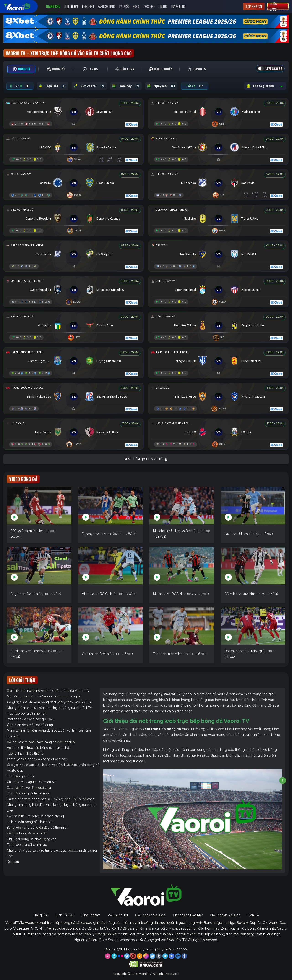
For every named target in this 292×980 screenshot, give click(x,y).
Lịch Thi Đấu (71, 6)
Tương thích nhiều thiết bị (25, 753)
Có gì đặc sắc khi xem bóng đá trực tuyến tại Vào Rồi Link (50, 702)
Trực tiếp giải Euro (20, 776)
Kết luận (13, 862)
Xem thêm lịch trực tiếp (146, 459)
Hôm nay (126, 86)
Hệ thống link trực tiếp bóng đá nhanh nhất (38, 748)
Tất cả (195, 86)
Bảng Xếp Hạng (107, 6)
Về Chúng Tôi (118, 915)
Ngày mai (161, 86)
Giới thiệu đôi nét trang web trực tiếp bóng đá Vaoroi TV (48, 691)
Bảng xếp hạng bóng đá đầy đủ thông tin (38, 828)
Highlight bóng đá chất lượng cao (32, 839)
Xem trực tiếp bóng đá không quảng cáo (37, 759)
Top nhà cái (254, 6)
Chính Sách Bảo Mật (188, 915)
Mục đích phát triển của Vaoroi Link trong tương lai (44, 696)
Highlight (88, 6)
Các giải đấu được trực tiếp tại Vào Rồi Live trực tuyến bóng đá (53, 765)
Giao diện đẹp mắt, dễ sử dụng (30, 725)
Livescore (149, 6)
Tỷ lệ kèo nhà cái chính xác (27, 845)
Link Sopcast (91, 915)
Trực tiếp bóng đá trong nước (29, 793)
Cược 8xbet (274, 6)
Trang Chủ (53, 6)
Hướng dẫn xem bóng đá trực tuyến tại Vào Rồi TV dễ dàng (51, 799)
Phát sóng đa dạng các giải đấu (30, 719)
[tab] (21, 69)
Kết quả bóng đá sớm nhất (27, 833)
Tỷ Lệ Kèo (124, 6)
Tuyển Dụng (178, 6)
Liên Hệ (253, 915)
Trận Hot (53, 86)
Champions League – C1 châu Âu (31, 782)
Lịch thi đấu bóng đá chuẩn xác (30, 822)
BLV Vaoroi (89, 86)
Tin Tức (163, 6)
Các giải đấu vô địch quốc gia (29, 788)
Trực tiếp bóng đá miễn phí (27, 713)
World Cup (15, 770)
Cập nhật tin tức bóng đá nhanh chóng (35, 816)
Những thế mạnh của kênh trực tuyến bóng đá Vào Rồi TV (50, 708)
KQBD (136, 6)
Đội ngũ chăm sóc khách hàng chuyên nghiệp (41, 742)
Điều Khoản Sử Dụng (150, 915)
